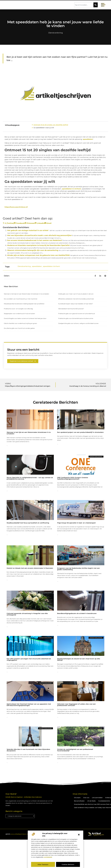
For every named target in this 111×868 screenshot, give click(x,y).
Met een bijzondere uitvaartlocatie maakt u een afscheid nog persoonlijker (39, 235)
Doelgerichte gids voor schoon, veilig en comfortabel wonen (78, 323)
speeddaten (88, 139)
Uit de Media (91, 801)
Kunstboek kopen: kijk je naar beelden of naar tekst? (76, 304)
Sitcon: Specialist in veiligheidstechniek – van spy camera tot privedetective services (30, 478)
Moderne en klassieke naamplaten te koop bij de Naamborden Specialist (38, 245)
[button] (79, 835)
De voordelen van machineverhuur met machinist (21, 299)
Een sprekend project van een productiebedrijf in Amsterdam (80, 432)
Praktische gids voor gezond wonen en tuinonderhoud (77, 314)
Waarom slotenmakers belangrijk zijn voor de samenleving (33, 250)
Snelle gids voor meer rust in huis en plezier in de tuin (76, 294)
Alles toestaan (43, 864)
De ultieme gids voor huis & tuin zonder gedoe (19, 328)
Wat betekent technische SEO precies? (71, 309)
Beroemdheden (79, 801)
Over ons (86, 798)
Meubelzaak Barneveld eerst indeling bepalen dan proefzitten (24, 304)
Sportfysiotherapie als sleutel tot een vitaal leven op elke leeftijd (79, 660)
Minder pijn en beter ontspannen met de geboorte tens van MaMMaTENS (38, 255)
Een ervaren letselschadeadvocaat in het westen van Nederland (34, 240)
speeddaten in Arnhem (72, 189)
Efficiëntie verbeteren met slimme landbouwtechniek (76, 299)
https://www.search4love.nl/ (16, 207)
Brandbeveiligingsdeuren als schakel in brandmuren (77, 613)
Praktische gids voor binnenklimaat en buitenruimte (76, 318)
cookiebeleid (48, 857)
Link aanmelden (97, 798)
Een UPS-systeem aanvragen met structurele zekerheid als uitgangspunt (29, 660)
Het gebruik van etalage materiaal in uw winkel (28, 230)
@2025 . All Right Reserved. (23, 834)
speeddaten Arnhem (52, 266)
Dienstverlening (56, 33)
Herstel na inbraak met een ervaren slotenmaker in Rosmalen (30, 568)
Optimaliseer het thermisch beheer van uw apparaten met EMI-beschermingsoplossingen (29, 705)
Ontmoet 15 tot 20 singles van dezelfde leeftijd (51, 125)
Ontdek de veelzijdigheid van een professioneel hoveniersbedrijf (75, 750)
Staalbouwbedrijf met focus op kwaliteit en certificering (28, 523)
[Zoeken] (96, 5)
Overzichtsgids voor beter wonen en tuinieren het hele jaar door (25, 318)
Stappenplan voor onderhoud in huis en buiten (19, 314)
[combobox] (84, 5)
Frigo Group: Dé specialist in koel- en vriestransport (76, 523)
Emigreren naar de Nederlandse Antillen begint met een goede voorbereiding (78, 569)
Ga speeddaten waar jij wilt (44, 128)
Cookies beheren (68, 864)
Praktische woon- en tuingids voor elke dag (18, 309)
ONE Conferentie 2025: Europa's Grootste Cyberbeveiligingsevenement (73, 478)
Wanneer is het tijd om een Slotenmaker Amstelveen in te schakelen (26, 294)
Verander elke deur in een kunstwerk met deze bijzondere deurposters (28, 750)
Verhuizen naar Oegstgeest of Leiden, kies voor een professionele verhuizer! (76, 705)
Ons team (77, 798)
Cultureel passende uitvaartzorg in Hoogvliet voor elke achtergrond (27, 614)
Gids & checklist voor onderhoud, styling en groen (20, 323)
